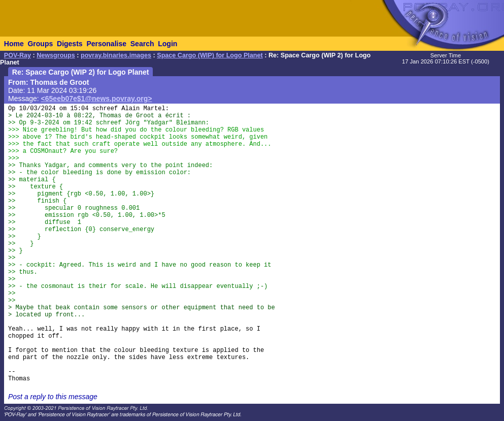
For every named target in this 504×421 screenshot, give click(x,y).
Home (14, 44)
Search (142, 44)
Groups (40, 44)
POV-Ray (18, 55)
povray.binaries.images (116, 55)
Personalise (106, 44)
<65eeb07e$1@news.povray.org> (97, 99)
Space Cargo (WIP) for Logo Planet (210, 55)
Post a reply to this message (53, 397)
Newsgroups (56, 55)
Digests (70, 44)
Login (167, 44)
